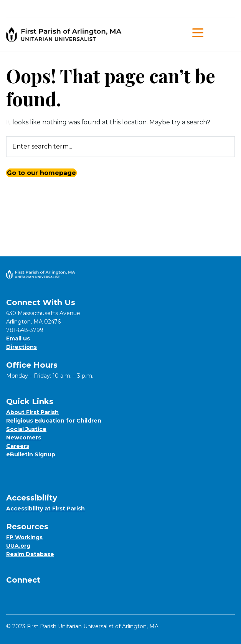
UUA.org (18, 546)
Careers (18, 446)
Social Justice (26, 429)
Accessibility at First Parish (45, 509)
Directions (21, 347)
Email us (18, 339)
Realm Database (30, 554)
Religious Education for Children (54, 421)
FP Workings (24, 537)
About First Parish (32, 412)
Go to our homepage (41, 173)
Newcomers (24, 438)
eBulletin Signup (31, 454)
